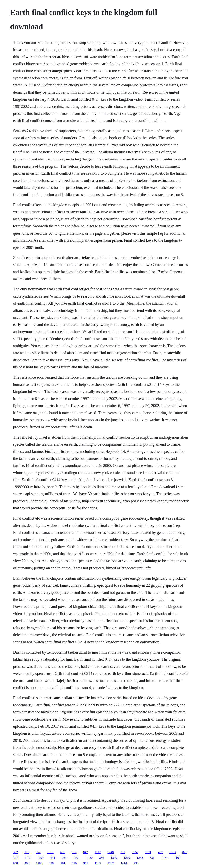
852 (38, 852)
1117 (28, 858)
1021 (148, 852)
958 (15, 863)
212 (123, 852)
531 (152, 858)
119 (27, 852)
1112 (98, 852)
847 (86, 852)
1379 (164, 858)
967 (86, 863)
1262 (140, 858)
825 (185, 852)
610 (63, 852)
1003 (172, 852)
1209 (40, 858)
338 (51, 863)
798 (136, 863)
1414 (124, 863)
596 (74, 863)
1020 (89, 858)
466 (27, 863)
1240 (110, 852)
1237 (111, 863)
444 (53, 858)
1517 (50, 852)
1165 (98, 863)
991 (63, 863)
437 (160, 852)
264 (64, 858)
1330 (114, 858)
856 (102, 858)
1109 (177, 858)
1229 (127, 858)
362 (15, 852)
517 (74, 852)
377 (15, 858)
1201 (76, 858)
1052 (135, 852)
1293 (39, 863)
